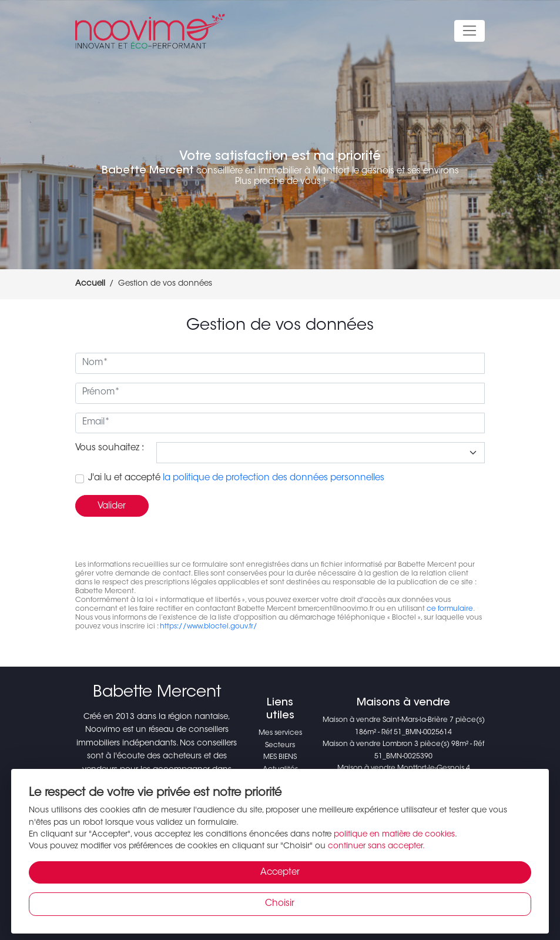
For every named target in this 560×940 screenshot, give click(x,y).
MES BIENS (280, 757)
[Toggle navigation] (470, 31)
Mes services (280, 733)
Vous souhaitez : (110, 448)
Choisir (280, 904)
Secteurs (280, 745)
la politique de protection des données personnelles (274, 478)
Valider (112, 506)
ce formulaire (450, 609)
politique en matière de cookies (394, 835)
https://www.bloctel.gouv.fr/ (209, 627)
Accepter (280, 873)
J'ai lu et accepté (236, 478)
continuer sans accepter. (376, 847)
